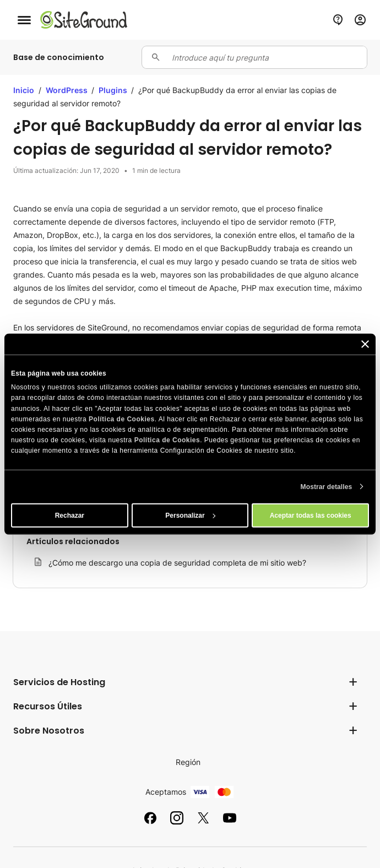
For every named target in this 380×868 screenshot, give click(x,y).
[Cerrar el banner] (365, 344)
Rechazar (70, 515)
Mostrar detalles (327, 486)
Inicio (24, 90)
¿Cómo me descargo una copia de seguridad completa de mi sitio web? (177, 563)
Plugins (114, 90)
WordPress (67, 90)
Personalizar (190, 515)
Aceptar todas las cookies (311, 515)
